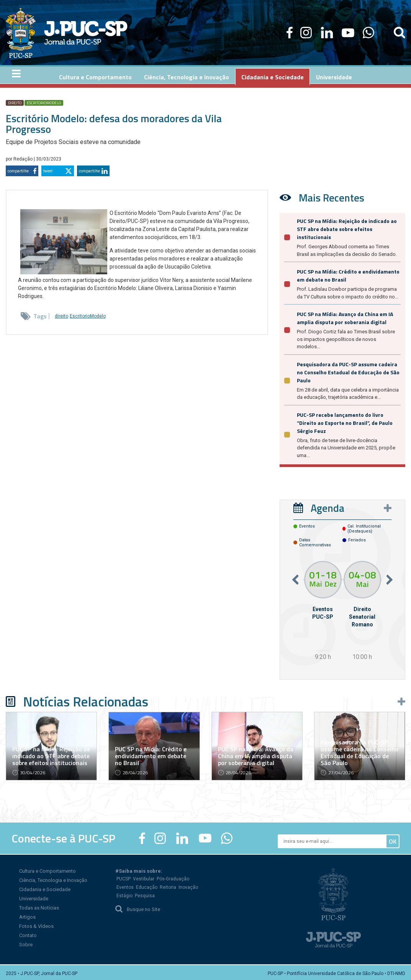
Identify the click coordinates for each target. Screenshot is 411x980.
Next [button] (390, 578)
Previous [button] (295, 578)
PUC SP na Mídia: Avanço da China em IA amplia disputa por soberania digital (345, 316)
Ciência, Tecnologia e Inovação (53, 878)
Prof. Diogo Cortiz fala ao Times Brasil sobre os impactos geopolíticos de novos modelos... (346, 338)
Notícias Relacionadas (86, 700)
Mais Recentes (332, 196)
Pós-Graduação (173, 877)
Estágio (124, 894)
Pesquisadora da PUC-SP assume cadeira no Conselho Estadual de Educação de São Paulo (348, 371)
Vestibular (144, 877)
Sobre (26, 943)
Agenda (327, 506)
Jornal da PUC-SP (86, 33)
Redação (24, 157)
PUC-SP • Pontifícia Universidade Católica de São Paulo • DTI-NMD (336, 972)
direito (15, 101)
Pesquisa (145, 894)
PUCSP (124, 877)
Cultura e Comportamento (47, 869)
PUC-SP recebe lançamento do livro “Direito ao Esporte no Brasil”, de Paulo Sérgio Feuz (345, 421)
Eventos (125, 885)
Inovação (188, 885)
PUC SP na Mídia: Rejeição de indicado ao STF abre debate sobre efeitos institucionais (347, 227)
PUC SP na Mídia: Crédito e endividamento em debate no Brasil (151, 754)
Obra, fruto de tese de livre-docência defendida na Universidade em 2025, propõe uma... (346, 446)
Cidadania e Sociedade (45, 887)
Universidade (34, 897)
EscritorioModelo (44, 101)
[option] (323, 610)
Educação (147, 885)
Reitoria (168, 885)
